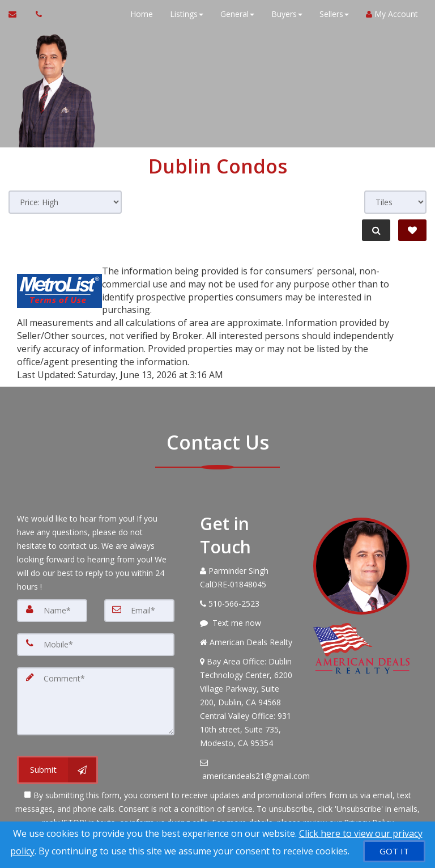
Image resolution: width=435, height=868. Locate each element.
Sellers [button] (334, 14)
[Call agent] (36, 14)
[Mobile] (96, 645)
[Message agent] (248, 623)
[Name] (52, 611)
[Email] (139, 611)
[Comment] (96, 701)
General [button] (237, 14)
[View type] (395, 202)
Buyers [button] (287, 14)
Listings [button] (187, 14)
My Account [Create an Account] (392, 14)
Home (142, 14)
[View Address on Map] (248, 702)
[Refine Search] (376, 230)
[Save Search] (412, 230)
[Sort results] (65, 202)
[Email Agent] (18, 14)
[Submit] (57, 770)
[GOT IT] (394, 851)
